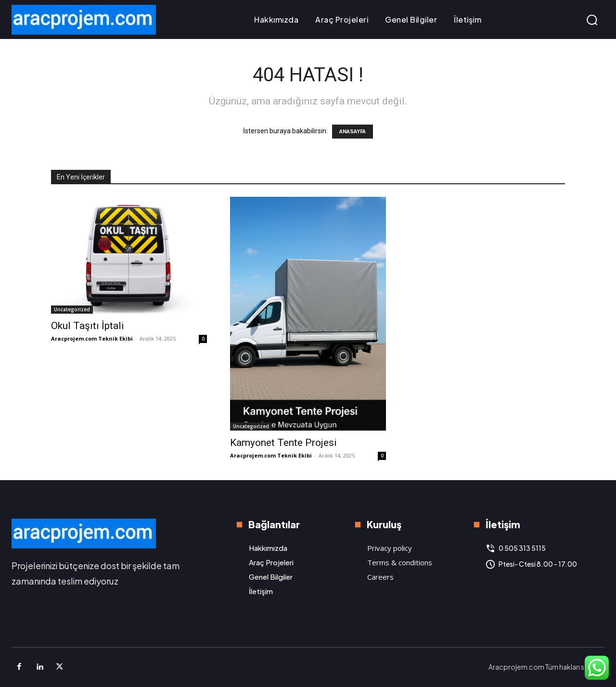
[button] (592, 20)
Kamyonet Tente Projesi (283, 443)
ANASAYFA (353, 132)
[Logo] (84, 20)
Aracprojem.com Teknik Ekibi (92, 338)
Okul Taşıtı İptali (88, 326)
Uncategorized (72, 309)
